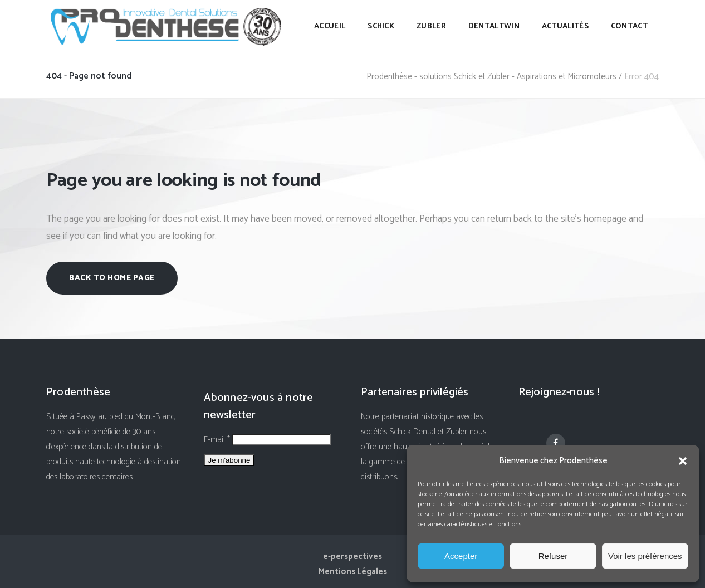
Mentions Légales (353, 572)
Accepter (461, 556)
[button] (683, 461)
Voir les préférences (645, 556)
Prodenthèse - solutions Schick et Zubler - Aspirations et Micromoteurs (491, 77)
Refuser (553, 556)
